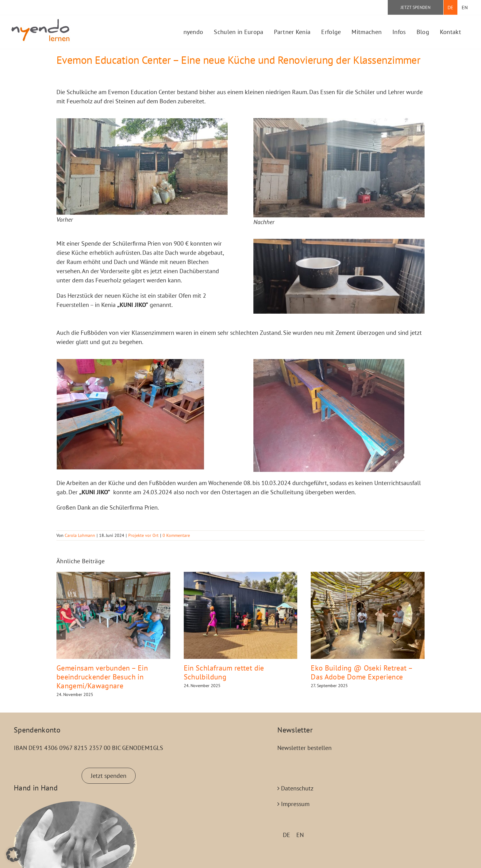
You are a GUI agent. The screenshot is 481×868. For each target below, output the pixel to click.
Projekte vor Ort (143, 535)
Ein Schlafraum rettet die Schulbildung (224, 672)
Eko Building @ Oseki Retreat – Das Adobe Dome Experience (362, 672)
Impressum (295, 804)
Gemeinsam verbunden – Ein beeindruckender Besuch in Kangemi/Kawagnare (102, 677)
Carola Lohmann (80, 535)
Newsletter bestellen (304, 748)
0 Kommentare (176, 535)
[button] (61, 635)
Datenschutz (297, 788)
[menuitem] (450, 7)
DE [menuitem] (287, 835)
